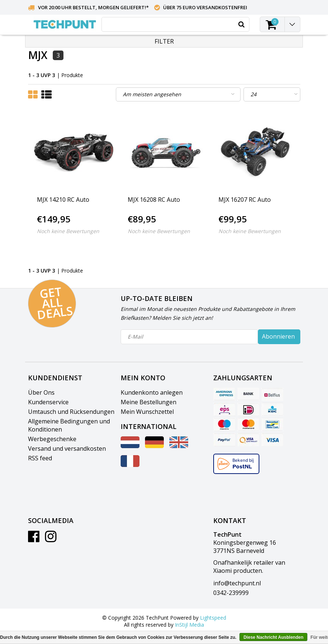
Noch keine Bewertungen (68, 231)
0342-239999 (231, 593)
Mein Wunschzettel (147, 412)
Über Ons (41, 392)
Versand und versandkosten (67, 449)
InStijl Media (189, 625)
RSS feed (40, 458)
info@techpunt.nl (237, 583)
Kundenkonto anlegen (152, 392)
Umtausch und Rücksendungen (71, 412)
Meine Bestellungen (149, 402)
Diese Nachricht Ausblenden (273, 637)
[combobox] (175, 24)
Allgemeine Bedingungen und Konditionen (69, 425)
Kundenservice (48, 402)
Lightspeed (213, 618)
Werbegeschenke (52, 439)
